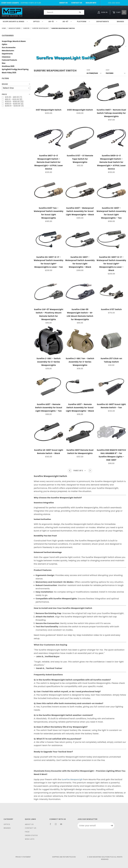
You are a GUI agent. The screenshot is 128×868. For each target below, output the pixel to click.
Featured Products (9, 60)
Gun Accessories (9, 48)
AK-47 (67, 22)
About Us (63, 3)
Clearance (6, 57)
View (88, 70)
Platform (83, 22)
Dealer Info (91, 3)
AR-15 (53, 22)
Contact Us (77, 3)
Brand (5, 84)
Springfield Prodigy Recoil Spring (15, 70)
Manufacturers (8, 51)
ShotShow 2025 (8, 67)
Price (4, 94)
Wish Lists (30, 839)
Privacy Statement (23, 857)
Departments (103, 22)
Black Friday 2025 (9, 73)
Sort (108, 70)
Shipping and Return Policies (64, 857)
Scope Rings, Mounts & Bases (14, 42)
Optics (38, 22)
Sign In (103, 12)
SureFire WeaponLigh (72, 779)
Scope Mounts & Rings (15, 22)
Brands (7, 828)
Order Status (31, 835)
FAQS (27, 832)
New (4, 63)
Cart (119, 12)
